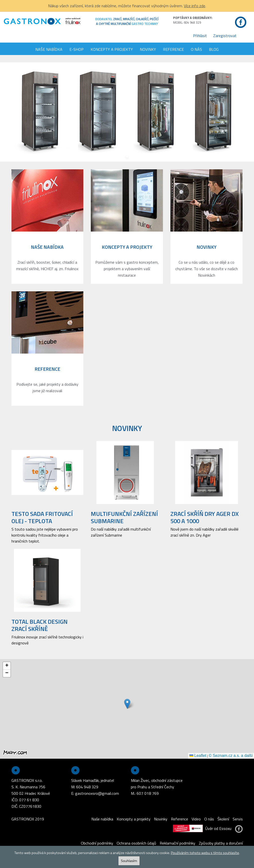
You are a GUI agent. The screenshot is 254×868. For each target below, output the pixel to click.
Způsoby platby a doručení (221, 843)
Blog (214, 49)
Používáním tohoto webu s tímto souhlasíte (205, 853)
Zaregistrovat (225, 36)
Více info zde (195, 6)
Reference (173, 49)
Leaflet (198, 756)
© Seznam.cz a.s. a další (231, 756)
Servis (238, 819)
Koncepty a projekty (112, 49)
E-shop (76, 49)
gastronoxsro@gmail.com (97, 793)
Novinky (148, 49)
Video (196, 819)
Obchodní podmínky (97, 843)
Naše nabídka (49, 49)
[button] (127, 704)
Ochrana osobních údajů (136, 843)
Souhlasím (129, 861)
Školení (223, 819)
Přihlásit (200, 36)
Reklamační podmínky (178, 843)
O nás (196, 49)
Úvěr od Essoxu (202, 828)
